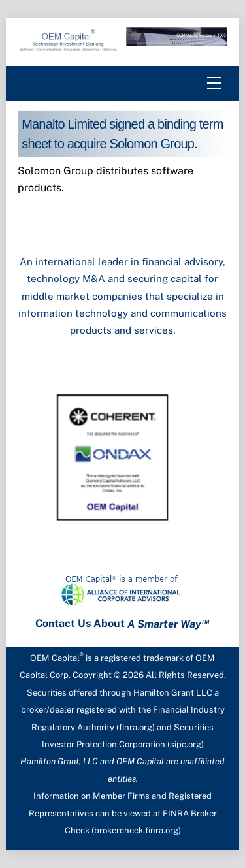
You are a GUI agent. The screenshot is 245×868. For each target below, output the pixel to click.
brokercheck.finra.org (136, 830)
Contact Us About (122, 624)
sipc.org (186, 744)
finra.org (136, 727)
